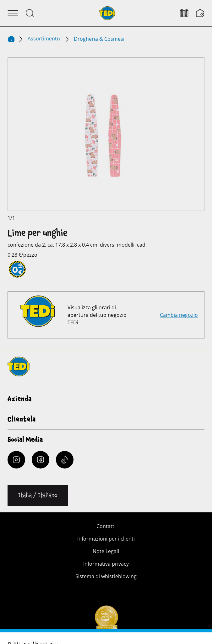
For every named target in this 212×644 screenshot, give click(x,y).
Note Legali (106, 551)
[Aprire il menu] (13, 13)
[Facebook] (41, 460)
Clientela (22, 419)
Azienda (20, 399)
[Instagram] (16, 460)
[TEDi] (107, 13)
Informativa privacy (106, 564)
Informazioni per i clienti (106, 539)
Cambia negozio (179, 315)
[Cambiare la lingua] (38, 495)
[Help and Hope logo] (106, 619)
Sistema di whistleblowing (106, 576)
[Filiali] (200, 13)
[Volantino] (188, 13)
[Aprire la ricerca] (30, 13)
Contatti (106, 526)
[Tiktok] (65, 460)
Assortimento (44, 39)
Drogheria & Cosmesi (99, 39)
